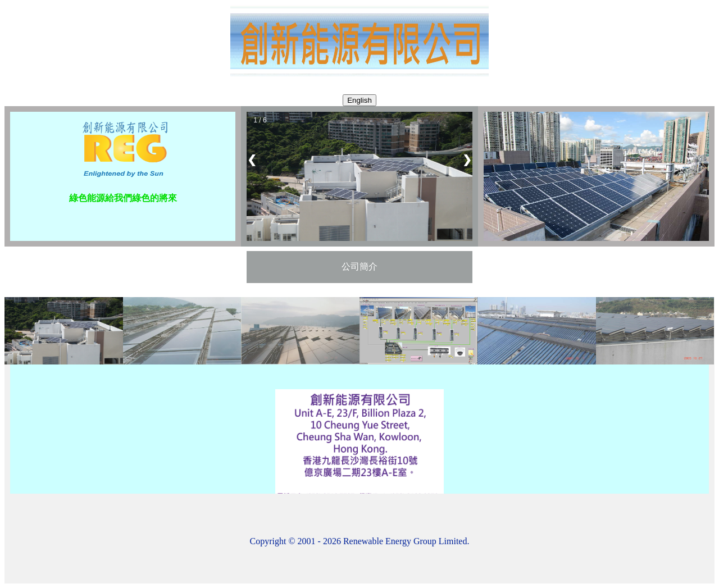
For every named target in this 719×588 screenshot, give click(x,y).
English (359, 100)
